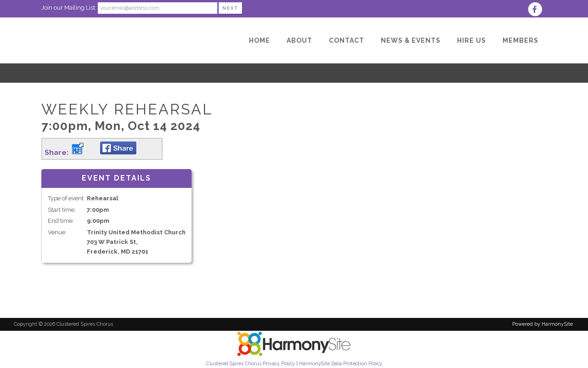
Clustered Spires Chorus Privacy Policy (251, 363)
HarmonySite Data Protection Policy (341, 363)
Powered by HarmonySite (543, 324)
